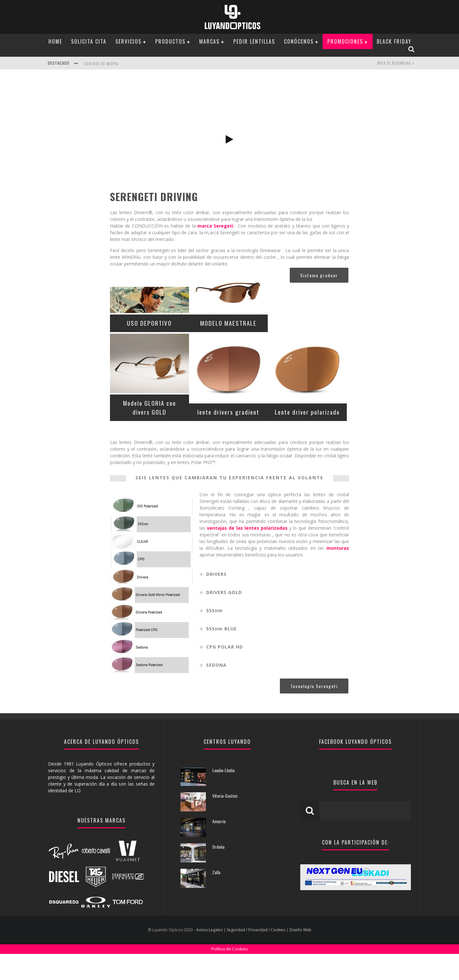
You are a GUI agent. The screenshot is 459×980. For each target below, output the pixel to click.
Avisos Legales (209, 956)
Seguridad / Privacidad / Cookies (256, 956)
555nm (215, 637)
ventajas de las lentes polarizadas (247, 554)
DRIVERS (216, 600)
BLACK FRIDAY (394, 41)
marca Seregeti (215, 252)
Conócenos (299, 41)
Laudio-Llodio (223, 796)
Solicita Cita (89, 41)
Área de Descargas (394, 63)
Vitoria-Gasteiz (225, 822)
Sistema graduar (319, 301)
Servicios (128, 41)
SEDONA (216, 691)
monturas (338, 574)
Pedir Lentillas (254, 41)
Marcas (209, 41)
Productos (170, 41)
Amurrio (219, 847)
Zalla (216, 898)
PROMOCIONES (345, 41)
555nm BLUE (222, 655)
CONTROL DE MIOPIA (101, 64)
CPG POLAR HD (225, 673)
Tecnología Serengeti (314, 712)
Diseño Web (300, 956)
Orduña (218, 873)
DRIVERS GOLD (224, 618)
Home (55, 41)
